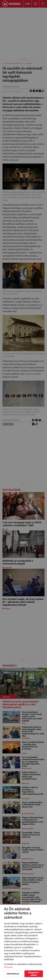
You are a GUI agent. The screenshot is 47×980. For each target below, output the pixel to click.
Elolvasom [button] (9, 967)
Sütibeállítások (13, 974)
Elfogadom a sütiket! (34, 974)
